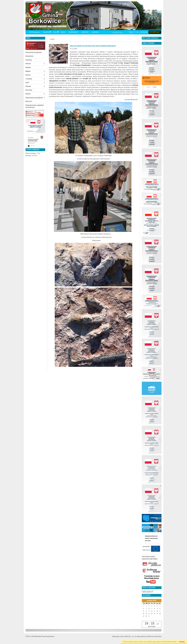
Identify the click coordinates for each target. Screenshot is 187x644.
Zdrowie (28, 86)
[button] (50, 32)
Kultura (28, 75)
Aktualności (29, 56)
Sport (27, 82)
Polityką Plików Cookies (169, 642)
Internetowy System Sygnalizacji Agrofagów (150, 558)
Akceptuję (182, 642)
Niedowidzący (155, 32)
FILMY (55, 32)
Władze (28, 71)
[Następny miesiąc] (160, 601)
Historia (28, 64)
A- (135, 32)
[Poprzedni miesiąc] (143, 601)
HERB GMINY (73, 32)
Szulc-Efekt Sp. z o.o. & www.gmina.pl (133, 636)
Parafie (28, 94)
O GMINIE (95, 32)
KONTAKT (85, 32)
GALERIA (46, 32)
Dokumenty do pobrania (34, 52)
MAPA (63, 32)
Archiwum (144, 32)
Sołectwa (29, 60)
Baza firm (29, 101)
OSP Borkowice (34, 32)
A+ (138, 32)
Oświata (28, 67)
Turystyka (29, 79)
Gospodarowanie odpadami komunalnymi (35, 106)
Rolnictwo (29, 90)
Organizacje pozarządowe (34, 98)
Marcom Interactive (155, 636)
